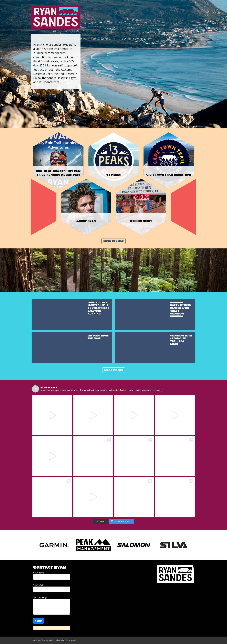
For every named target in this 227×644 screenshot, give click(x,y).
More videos (114, 370)
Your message (52, 605)
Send (38, 621)
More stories (113, 241)
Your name (52, 576)
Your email (52, 588)
